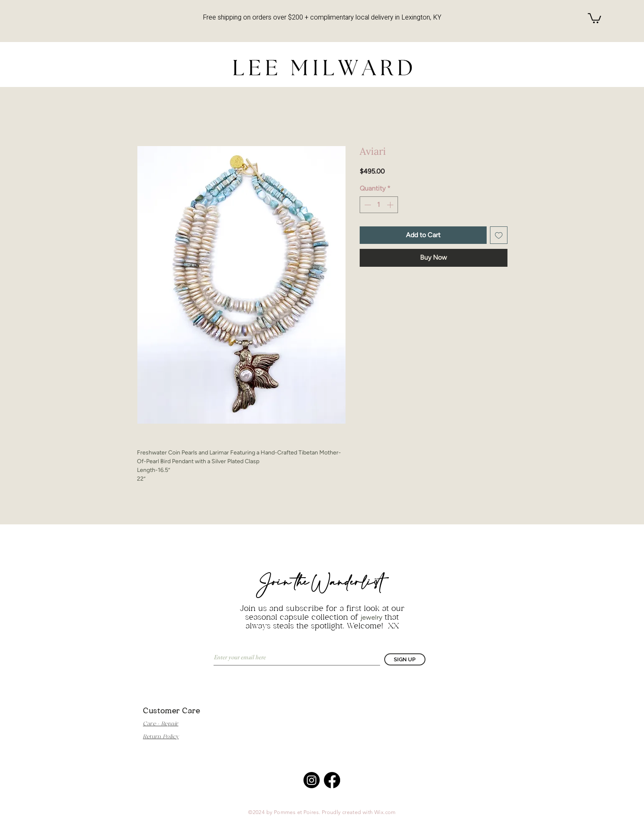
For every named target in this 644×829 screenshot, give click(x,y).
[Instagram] (312, 780)
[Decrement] (367, 205)
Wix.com (385, 812)
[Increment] (391, 205)
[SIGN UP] (405, 659)
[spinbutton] (379, 205)
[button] (594, 18)
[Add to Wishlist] (499, 235)
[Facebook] (332, 780)
